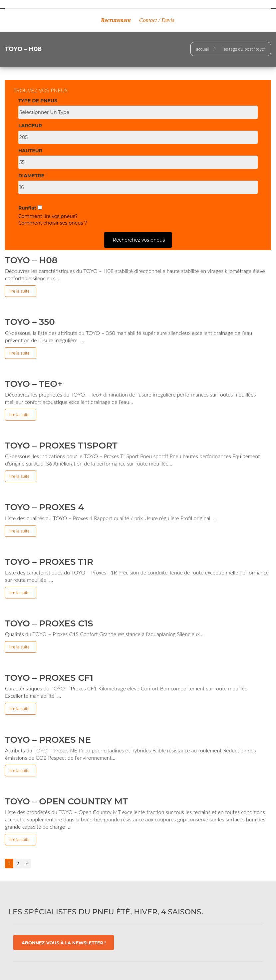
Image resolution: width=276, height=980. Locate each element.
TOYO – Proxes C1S (49, 623)
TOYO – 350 (30, 322)
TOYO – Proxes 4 (44, 507)
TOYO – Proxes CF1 (49, 678)
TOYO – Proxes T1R (49, 562)
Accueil (202, 49)
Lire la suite (19, 291)
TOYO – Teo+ (34, 384)
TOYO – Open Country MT (66, 801)
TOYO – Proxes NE (48, 740)
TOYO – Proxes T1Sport (61, 446)
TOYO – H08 (31, 260)
